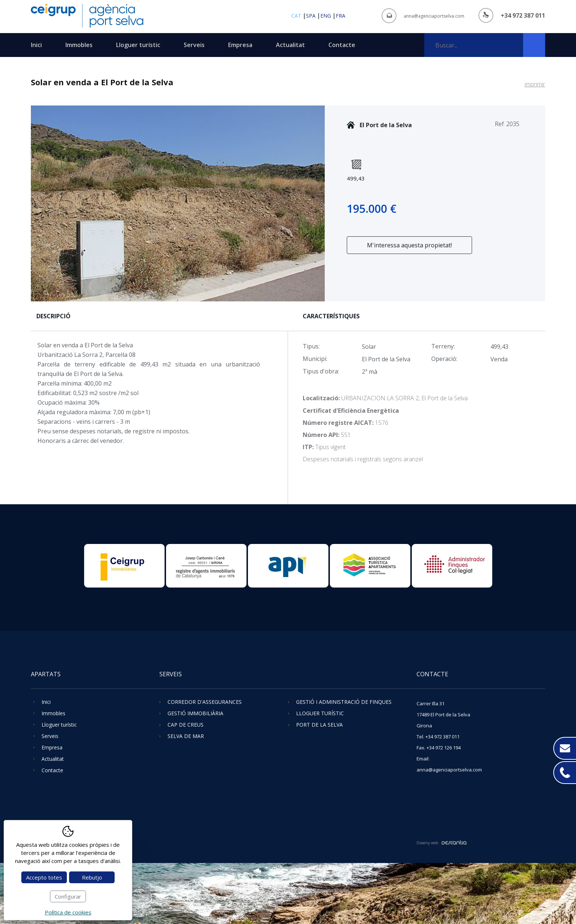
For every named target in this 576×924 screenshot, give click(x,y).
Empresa (240, 45)
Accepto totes (44, 877)
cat (296, 16)
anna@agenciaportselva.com (434, 16)
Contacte (342, 45)
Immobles (79, 45)
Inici (36, 45)
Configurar (68, 896)
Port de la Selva (319, 725)
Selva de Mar (186, 736)
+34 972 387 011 (523, 15)
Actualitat (290, 45)
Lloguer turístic (138, 45)
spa (311, 16)
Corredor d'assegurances (205, 702)
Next (318, 204)
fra (341, 16)
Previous (37, 204)
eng (326, 16)
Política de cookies (68, 912)
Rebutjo (92, 877)
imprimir (535, 84)
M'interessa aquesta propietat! (409, 245)
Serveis (194, 45)
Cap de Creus (186, 725)
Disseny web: (442, 843)
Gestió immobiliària (195, 713)
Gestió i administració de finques (344, 702)
